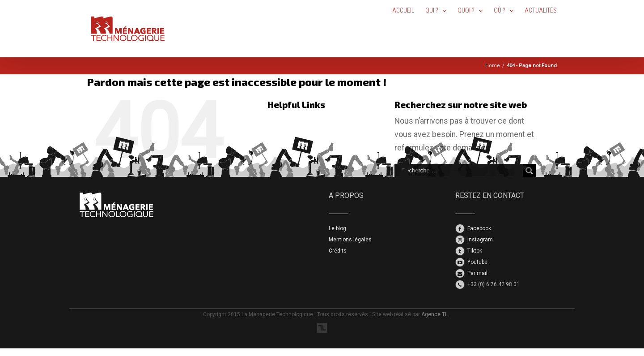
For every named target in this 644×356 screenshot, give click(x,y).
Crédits (338, 251)
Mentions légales (350, 240)
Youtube (477, 262)
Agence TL (434, 314)
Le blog (337, 228)
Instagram (480, 240)
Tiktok (475, 251)
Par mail (477, 273)
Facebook (479, 228)
